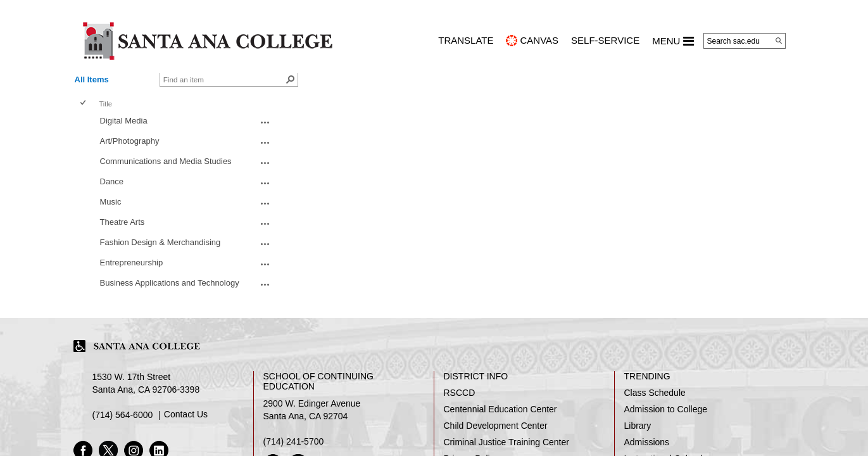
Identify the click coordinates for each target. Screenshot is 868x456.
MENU (673, 41)
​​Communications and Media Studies (166, 161)
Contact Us (186, 414)
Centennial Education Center (500, 409)
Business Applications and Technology (170, 283)
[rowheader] (85, 122)
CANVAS (539, 40)
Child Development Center (496, 426)
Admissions (647, 442)
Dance (112, 181)
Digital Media (124, 121)
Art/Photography (130, 141)
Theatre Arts (123, 222)
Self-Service (605, 40)
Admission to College (666, 409)
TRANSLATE (466, 40)
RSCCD (460, 393)
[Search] (779, 41)
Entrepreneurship (132, 263)
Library (638, 426)
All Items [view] (92, 79)
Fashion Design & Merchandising (160, 242)
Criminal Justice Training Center (506, 442)
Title (106, 104)
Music (111, 202)
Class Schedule (655, 393)
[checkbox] (84, 104)
